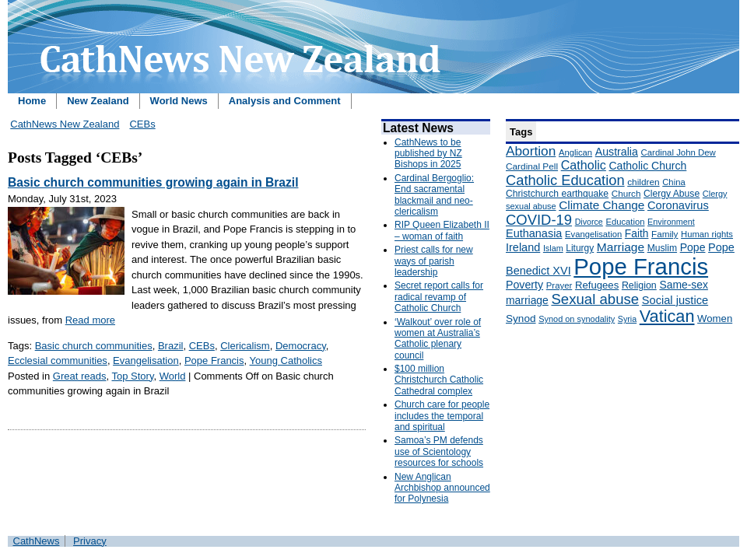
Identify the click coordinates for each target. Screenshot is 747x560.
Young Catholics (286, 360)
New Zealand (98, 101)
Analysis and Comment (285, 101)
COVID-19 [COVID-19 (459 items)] (539, 220)
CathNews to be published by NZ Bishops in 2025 (428, 154)
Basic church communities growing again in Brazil (153, 182)
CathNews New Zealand (65, 124)
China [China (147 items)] (673, 182)
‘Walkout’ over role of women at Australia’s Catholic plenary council (438, 339)
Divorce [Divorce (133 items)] (589, 222)
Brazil (171, 346)
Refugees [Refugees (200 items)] (597, 285)
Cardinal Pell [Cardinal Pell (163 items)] (532, 166)
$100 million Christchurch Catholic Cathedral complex (439, 380)
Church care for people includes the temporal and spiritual (442, 416)
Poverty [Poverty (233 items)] (524, 285)
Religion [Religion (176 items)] (639, 285)
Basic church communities (94, 346)
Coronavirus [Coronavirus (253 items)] (678, 205)
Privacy (90, 541)
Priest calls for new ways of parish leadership (434, 261)
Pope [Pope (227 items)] (693, 247)
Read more (90, 320)
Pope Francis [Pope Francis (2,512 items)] (641, 266)
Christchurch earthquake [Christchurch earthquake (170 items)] (557, 194)
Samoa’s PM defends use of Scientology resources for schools (439, 451)
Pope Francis (214, 360)
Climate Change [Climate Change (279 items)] (601, 205)
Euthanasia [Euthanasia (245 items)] (534, 233)
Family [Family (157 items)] (665, 234)
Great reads (80, 376)
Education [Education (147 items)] (625, 222)
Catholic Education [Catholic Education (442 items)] (565, 180)
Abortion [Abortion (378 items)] (531, 151)
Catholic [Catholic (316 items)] (584, 165)
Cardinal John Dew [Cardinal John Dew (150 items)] (679, 152)
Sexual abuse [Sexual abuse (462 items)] (595, 299)
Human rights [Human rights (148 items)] (707, 234)
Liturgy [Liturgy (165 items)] (580, 248)
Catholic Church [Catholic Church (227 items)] (647, 166)
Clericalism (245, 346)
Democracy (301, 346)
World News (179, 101)
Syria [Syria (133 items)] (627, 319)
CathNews (37, 541)
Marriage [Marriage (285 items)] (621, 247)
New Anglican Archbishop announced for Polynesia (442, 488)
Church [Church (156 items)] (626, 193)
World (173, 376)
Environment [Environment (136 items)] (671, 222)
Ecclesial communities (58, 360)
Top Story (132, 376)
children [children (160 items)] (643, 182)
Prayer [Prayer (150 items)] (559, 285)
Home (32, 101)
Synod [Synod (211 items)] (521, 318)
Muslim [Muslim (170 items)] (662, 248)
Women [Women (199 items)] (715, 318)
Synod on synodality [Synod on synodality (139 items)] (577, 319)
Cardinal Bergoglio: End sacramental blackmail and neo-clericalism (434, 195)
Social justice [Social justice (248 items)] (675, 300)
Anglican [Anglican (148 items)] (575, 152)
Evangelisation (146, 360)
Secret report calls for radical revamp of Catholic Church (439, 297)
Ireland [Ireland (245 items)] (523, 247)
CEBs (142, 124)
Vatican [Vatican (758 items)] (667, 316)
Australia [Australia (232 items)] (617, 152)
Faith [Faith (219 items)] (637, 234)
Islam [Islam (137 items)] (553, 248)
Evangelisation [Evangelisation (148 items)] (593, 234)
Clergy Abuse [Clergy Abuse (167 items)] (672, 194)
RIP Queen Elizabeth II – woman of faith (442, 230)
